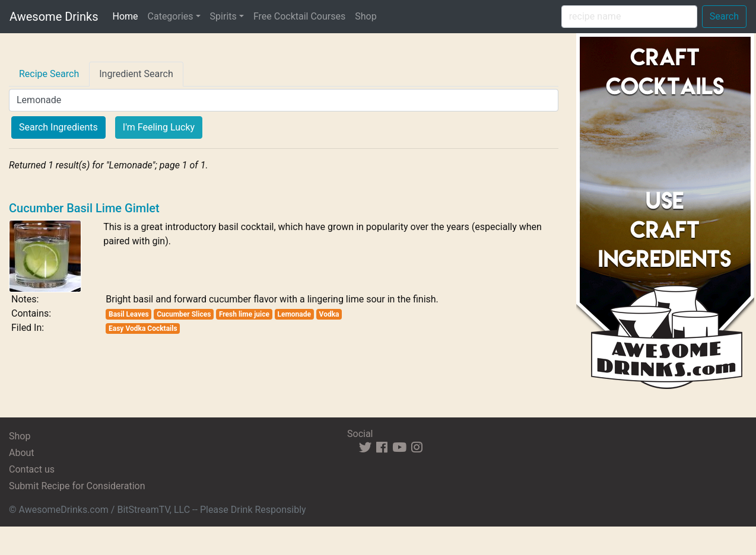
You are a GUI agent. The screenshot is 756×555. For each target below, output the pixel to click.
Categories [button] (171, 16)
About (22, 453)
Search (724, 16)
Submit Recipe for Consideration (77, 486)
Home (127, 15)
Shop (366, 16)
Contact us (32, 469)
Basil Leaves (129, 314)
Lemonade (294, 314)
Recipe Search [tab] (49, 74)
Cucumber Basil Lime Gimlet (84, 208)
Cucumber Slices (184, 314)
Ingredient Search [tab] (136, 74)
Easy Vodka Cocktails (143, 328)
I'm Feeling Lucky (159, 127)
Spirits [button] (223, 16)
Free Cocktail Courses (299, 16)
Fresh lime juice (244, 314)
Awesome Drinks (54, 17)
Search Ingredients (58, 127)
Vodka (329, 314)
